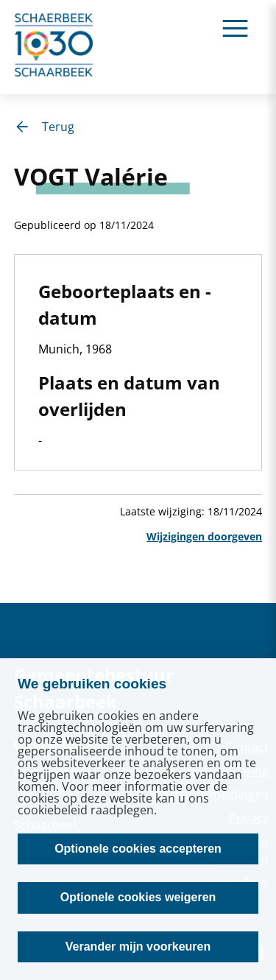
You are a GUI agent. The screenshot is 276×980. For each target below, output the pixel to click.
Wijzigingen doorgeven (204, 536)
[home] (54, 47)
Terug (44, 127)
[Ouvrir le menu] (235, 28)
